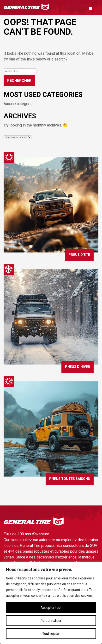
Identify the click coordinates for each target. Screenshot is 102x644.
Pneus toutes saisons (70, 479)
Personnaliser (51, 621)
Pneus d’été (79, 255)
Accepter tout (51, 608)
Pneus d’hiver (78, 367)
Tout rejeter (51, 634)
